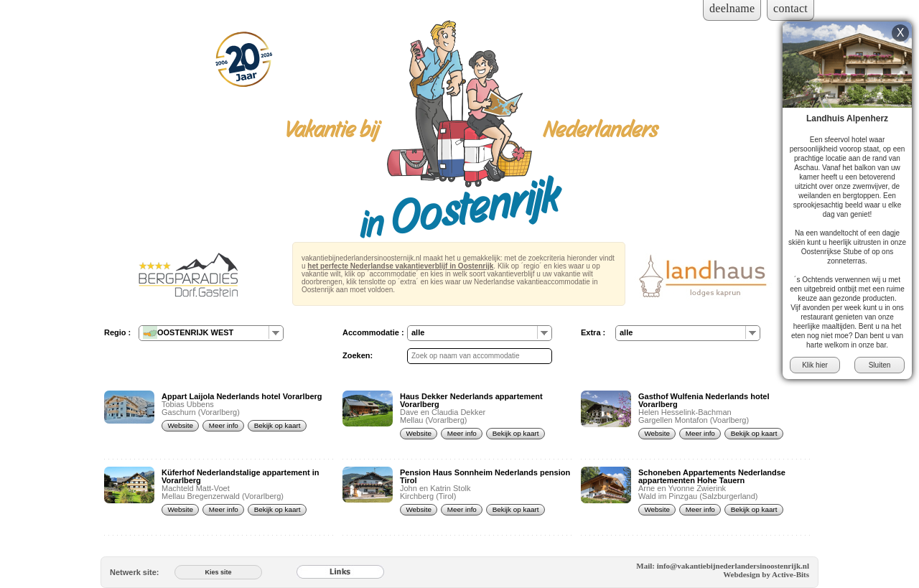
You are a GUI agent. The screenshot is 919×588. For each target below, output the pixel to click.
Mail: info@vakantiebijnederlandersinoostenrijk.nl (723, 566)
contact (790, 8)
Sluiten (880, 365)
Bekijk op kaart (277, 425)
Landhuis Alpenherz (847, 118)
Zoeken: (358, 355)
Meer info (224, 425)
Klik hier (815, 365)
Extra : (593, 332)
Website (180, 425)
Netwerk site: (134, 572)
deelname (732, 8)
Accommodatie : (373, 332)
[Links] (340, 572)
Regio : (117, 332)
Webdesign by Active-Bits (766, 574)
